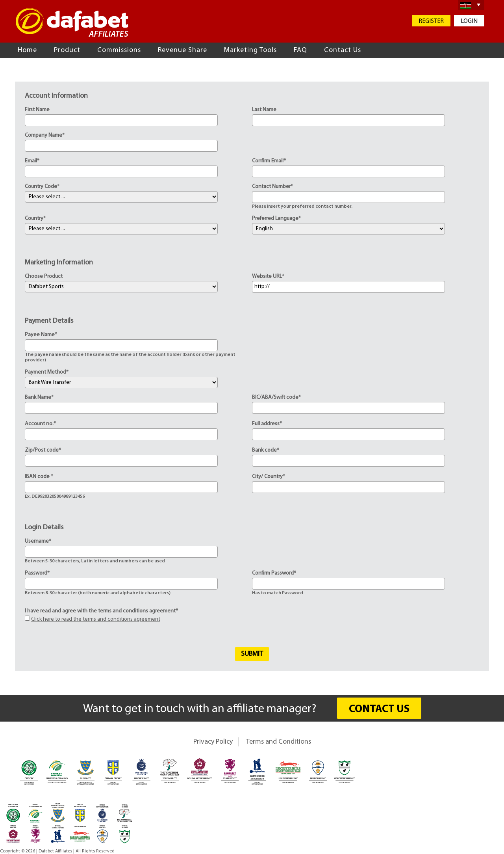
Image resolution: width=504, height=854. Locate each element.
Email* (32, 161)
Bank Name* (39, 397)
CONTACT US (379, 710)
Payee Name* (41, 335)
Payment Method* (47, 372)
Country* (35, 219)
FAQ (300, 50)
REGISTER (431, 21)
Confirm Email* (269, 161)
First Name (37, 110)
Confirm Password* (274, 573)
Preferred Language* (276, 219)
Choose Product (44, 276)
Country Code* (42, 187)
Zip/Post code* (43, 450)
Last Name (264, 110)
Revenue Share (183, 50)
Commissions (119, 50)
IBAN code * (39, 477)
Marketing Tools (250, 50)
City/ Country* (269, 477)
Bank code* (266, 450)
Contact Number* (272, 187)
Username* (38, 541)
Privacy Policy (213, 742)
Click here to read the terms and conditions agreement (96, 619)
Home (27, 50)
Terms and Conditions (279, 742)
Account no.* (40, 424)
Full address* (267, 424)
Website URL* (268, 276)
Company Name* (45, 135)
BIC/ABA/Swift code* (276, 397)
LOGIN (469, 21)
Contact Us (343, 50)
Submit (252, 654)
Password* (37, 573)
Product (67, 50)
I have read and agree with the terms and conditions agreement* (101, 611)
